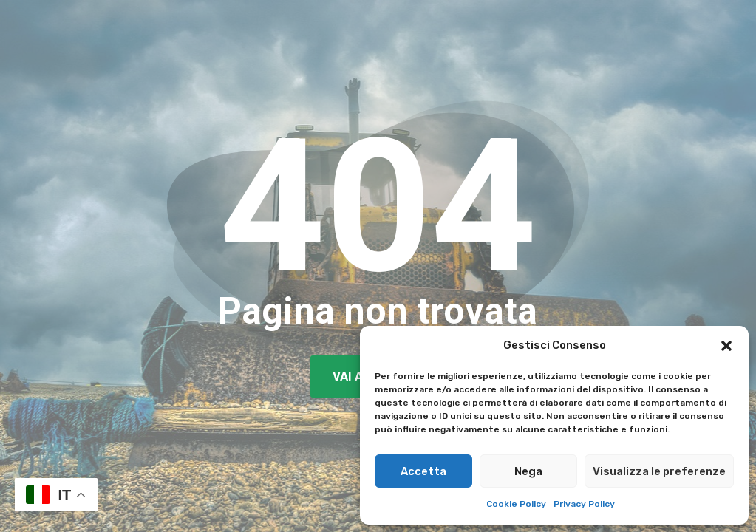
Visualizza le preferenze (659, 471)
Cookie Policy (516, 504)
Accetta (423, 471)
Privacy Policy (584, 504)
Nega (528, 471)
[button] (726, 346)
